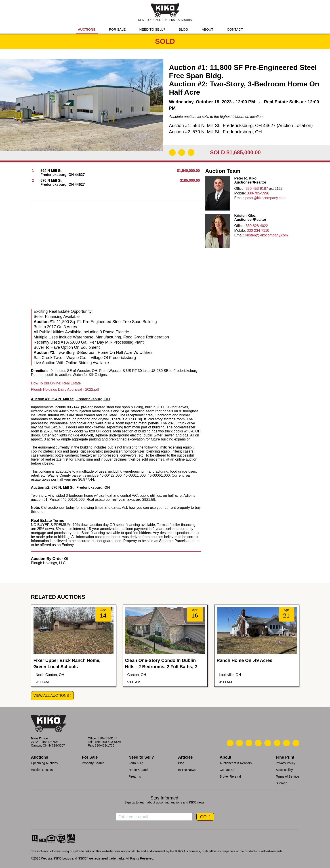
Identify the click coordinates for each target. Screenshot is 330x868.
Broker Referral (230, 776)
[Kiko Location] (249, 743)
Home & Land (138, 770)
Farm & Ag (136, 763)
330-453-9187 (257, 189)
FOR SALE (117, 29)
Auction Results (42, 770)
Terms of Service (287, 776)
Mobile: (240, 193)
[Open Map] (182, 152)
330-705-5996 (258, 193)
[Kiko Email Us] (240, 743)
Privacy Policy (285, 763)
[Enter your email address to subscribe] (154, 817)
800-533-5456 (111, 742)
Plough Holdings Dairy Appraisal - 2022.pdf (65, 389)
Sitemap (281, 783)
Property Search (93, 763)
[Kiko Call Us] (230, 743)
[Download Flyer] (172, 152)
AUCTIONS (87, 29)
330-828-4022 (257, 226)
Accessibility (284, 770)
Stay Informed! (165, 798)
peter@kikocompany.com (265, 198)
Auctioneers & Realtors (236, 763)
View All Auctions (51, 696)
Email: (239, 198)
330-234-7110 (258, 231)
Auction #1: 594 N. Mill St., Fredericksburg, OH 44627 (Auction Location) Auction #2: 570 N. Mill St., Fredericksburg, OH (241, 129)
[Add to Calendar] (191, 152)
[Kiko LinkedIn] (268, 743)
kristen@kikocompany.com (267, 235)
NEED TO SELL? (152, 29)
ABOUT (208, 29)
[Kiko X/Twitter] (277, 743)
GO (204, 817)
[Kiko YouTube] (286, 743)
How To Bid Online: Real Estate (56, 383)
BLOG (183, 29)
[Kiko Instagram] (296, 743)
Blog (181, 763)
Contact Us (227, 770)
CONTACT (235, 29)
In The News (187, 770)
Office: (240, 189)
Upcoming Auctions (44, 763)
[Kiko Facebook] (258, 743)
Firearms (135, 776)
